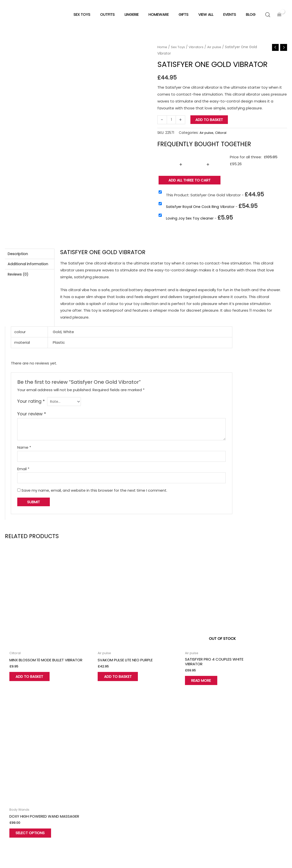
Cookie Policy (240, 777)
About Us (85, 764)
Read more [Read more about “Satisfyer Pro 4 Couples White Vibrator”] (173, 665)
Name (24, 451)
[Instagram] (26, 823)
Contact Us (87, 770)
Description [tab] (18, 257)
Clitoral (221, 136)
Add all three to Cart (190, 183)
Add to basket (210, 123)
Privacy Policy (240, 770)
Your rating (31, 404)
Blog (232, 791)
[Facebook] (2, 823)
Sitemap (284, 854)
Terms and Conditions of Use (255, 764)
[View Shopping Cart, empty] (279, 16)
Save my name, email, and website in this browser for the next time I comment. (94, 495)
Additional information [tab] (28, 268)
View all (159, 791)
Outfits (159, 777)
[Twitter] (14, 823)
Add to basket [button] (33, 665)
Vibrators (197, 50)
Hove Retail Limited (18, 849)
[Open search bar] (268, 16)
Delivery (235, 784)
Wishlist (83, 791)
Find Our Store (89, 777)
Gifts (157, 784)
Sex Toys (178, 50)
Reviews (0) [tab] (19, 279)
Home (162, 50)
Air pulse (216, 50)
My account (87, 784)
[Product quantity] (172, 123)
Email (23, 473)
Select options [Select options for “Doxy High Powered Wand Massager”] (249, 665)
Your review (32, 417)
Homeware (162, 770)
